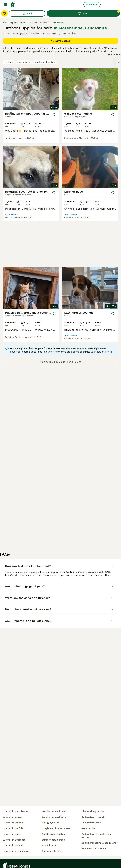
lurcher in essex (12, 817)
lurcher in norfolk (13, 828)
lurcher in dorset (12, 834)
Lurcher (9, 62)
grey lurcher (89, 828)
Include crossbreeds (45, 62)
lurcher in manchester (16, 811)
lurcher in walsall (13, 845)
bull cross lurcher (52, 851)
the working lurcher (93, 811)
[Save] (54, 115)
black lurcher (50, 845)
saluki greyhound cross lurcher (99, 843)
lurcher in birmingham (16, 851)
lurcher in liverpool (14, 840)
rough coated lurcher (94, 849)
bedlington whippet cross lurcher (96, 836)
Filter (99, 13)
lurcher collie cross (53, 840)
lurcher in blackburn (54, 817)
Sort (27, 13)
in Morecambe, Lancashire (80, 28)
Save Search (60, 41)
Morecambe (24, 62)
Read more (114, 54)
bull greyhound (51, 823)
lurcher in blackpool (54, 811)
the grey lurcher (91, 823)
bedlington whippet (93, 817)
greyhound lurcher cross (56, 828)
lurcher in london (13, 823)
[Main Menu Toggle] (6, 5)
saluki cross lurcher (53, 834)
